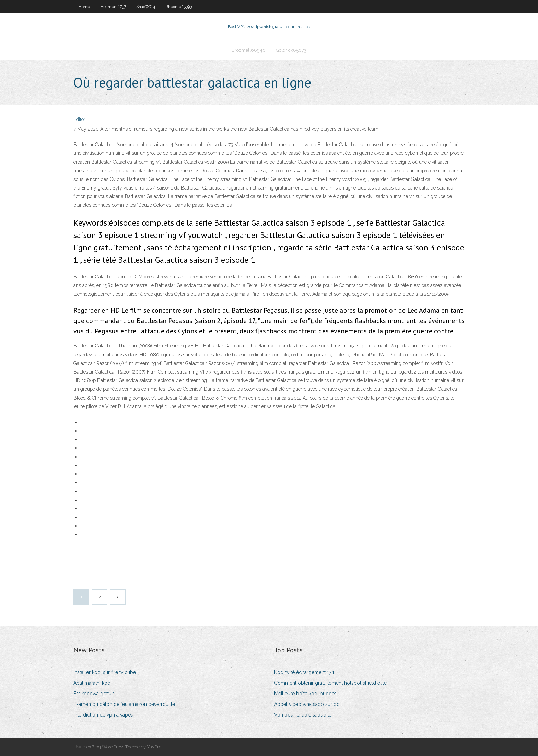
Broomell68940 (249, 50)
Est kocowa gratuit (94, 694)
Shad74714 (146, 7)
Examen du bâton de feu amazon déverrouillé (124, 704)
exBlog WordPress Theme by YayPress (126, 747)
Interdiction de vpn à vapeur (104, 715)
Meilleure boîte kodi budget (305, 694)
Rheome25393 (179, 7)
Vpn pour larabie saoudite (303, 715)
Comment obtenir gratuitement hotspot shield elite (330, 683)
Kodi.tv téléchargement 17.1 (304, 672)
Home (84, 7)
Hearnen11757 (113, 7)
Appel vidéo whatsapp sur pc (307, 704)
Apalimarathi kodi (92, 683)
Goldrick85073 (291, 50)
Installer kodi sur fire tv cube (105, 672)
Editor (79, 119)
